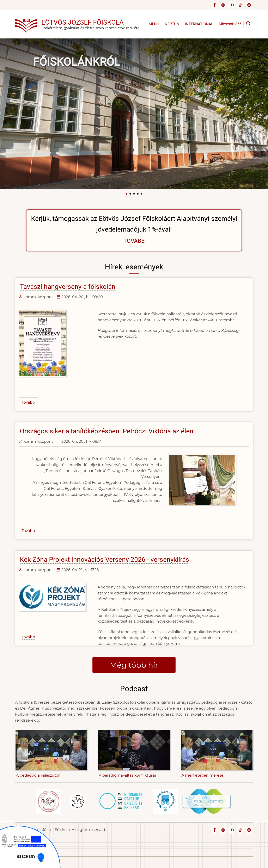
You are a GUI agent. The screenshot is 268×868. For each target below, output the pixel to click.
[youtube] (232, 5)
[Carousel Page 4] (138, 194)
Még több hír (134, 665)
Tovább (28, 402)
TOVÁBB (134, 241)
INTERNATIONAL (199, 24)
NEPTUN (172, 24)
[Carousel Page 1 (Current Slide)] (127, 194)
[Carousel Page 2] (130, 194)
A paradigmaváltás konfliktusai (127, 775)
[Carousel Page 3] (134, 194)
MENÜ (154, 24)
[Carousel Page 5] (141, 194)
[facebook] (214, 5)
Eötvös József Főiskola (83, 22)
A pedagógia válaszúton (38, 775)
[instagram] (223, 5)
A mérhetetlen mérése (203, 775)
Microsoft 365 (230, 24)
